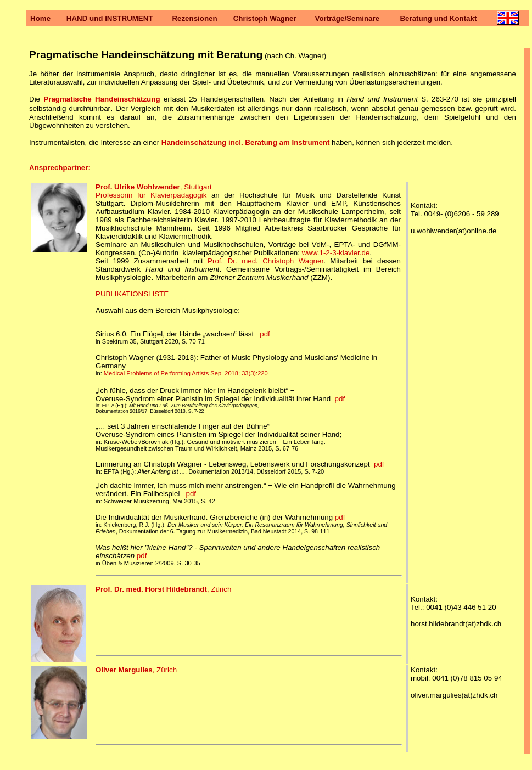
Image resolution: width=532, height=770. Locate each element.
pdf (265, 334)
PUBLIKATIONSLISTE (132, 294)
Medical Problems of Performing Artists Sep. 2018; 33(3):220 (186, 373)
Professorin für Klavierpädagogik (151, 195)
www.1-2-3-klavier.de (336, 253)
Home (40, 18)
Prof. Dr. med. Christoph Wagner (265, 261)
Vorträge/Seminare (348, 18)
